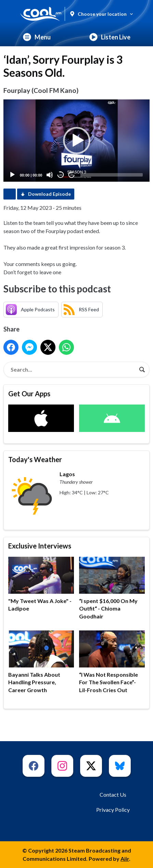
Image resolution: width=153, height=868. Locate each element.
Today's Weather (35, 459)
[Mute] (50, 175)
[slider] (112, 175)
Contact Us (113, 794)
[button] (77, 141)
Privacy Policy (113, 810)
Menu (37, 37)
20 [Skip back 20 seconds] (61, 175)
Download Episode (49, 194)
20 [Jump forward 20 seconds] (72, 175)
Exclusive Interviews (40, 546)
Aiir (125, 859)
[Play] (12, 175)
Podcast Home (10, 194)
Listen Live (110, 37)
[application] (76, 141)
